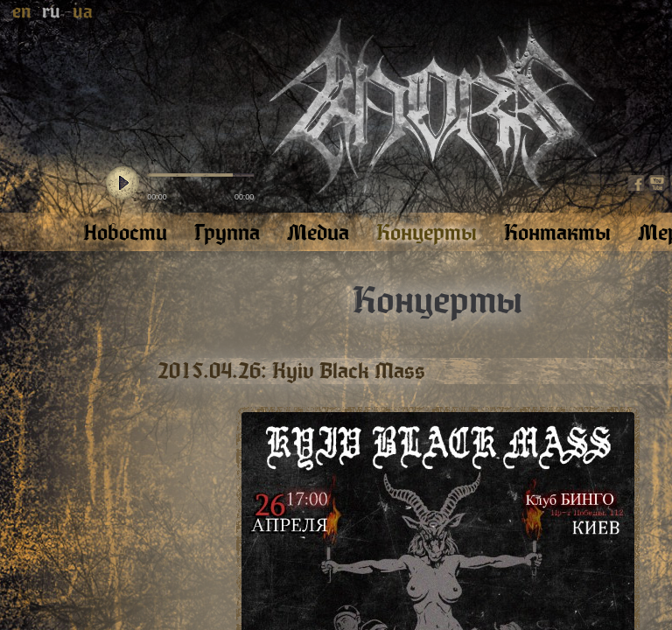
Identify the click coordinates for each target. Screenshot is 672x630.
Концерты (437, 301)
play (122, 184)
